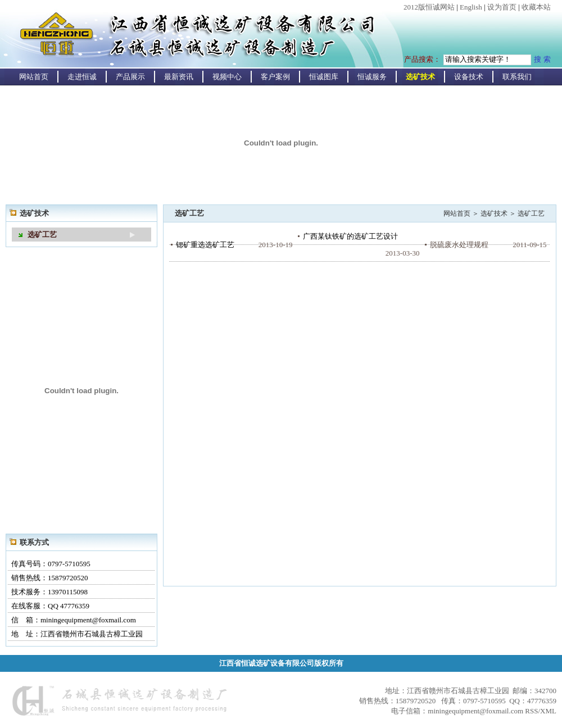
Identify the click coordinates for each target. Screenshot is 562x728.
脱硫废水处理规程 (459, 245)
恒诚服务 (372, 77)
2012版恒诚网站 (429, 7)
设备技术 (469, 77)
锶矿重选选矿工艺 (205, 245)
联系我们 (517, 77)
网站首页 (34, 77)
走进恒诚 (82, 77)
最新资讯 (179, 77)
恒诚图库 (324, 77)
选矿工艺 (42, 235)
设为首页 (502, 7)
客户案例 (275, 77)
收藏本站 (536, 7)
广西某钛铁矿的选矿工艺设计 (350, 236)
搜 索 (542, 59)
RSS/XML (541, 711)
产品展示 (130, 77)
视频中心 (227, 77)
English (471, 7)
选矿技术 (420, 77)
